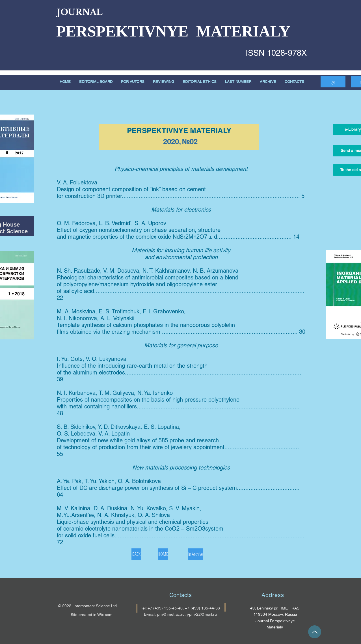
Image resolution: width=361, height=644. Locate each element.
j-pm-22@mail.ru (202, 614)
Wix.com (105, 615)
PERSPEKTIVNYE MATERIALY (173, 31)
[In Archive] (196, 554)
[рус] (333, 82)
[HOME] (163, 554)
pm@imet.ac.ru (171, 614)
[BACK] (136, 554)
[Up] (315, 632)
